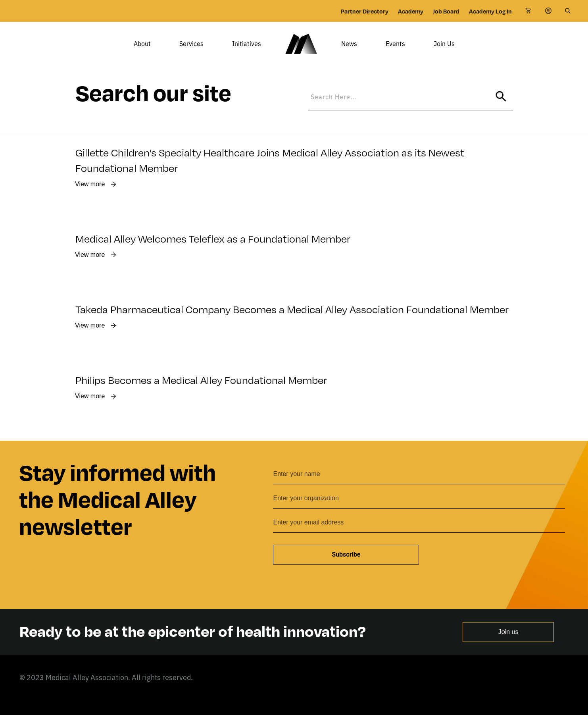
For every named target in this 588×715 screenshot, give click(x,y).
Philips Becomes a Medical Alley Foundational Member (201, 391)
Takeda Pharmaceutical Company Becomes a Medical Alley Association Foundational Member (292, 320)
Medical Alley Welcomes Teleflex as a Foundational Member (214, 250)
